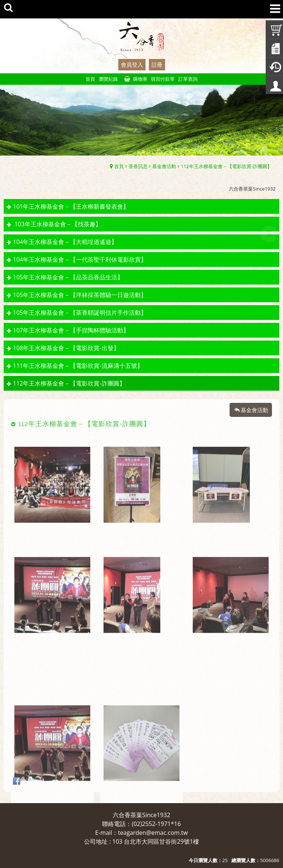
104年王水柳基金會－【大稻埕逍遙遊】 (65, 242)
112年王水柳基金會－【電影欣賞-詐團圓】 (226, 166)
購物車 (140, 79)
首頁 (119, 166)
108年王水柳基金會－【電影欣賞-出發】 (66, 348)
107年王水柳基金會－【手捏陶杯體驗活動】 (71, 330)
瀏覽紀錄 (108, 79)
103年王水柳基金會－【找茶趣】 (57, 224)
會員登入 (132, 65)
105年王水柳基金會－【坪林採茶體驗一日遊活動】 (80, 295)
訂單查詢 (188, 79)
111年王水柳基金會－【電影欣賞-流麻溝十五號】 (78, 366)
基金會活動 (164, 166)
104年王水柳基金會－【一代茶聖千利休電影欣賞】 (80, 259)
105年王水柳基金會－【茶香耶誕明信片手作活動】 (80, 313)
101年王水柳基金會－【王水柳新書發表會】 (71, 206)
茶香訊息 (138, 166)
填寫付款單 (163, 79)
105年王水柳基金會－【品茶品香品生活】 (68, 277)
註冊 (157, 65)
